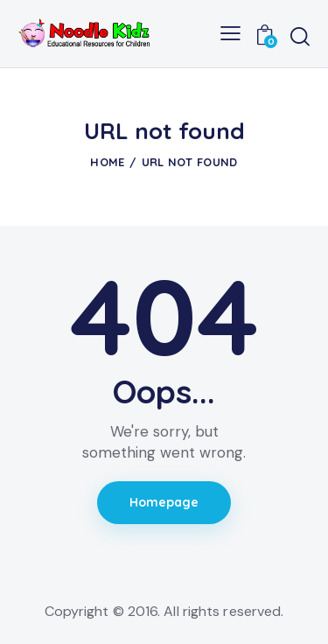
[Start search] (300, 36)
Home (107, 162)
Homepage (164, 502)
